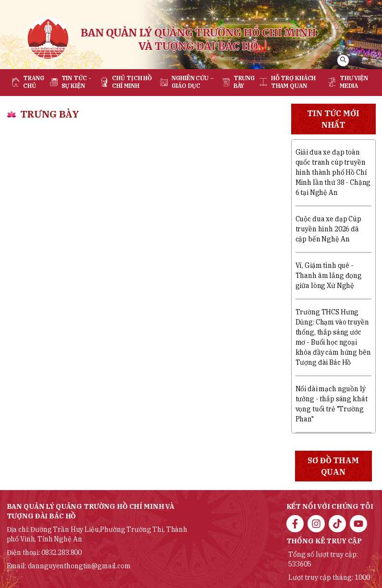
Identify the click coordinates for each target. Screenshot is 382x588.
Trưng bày (244, 82)
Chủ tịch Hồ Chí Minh (132, 82)
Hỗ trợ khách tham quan (294, 82)
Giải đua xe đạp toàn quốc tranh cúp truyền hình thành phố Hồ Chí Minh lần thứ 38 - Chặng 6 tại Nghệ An (333, 172)
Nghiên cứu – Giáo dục (193, 82)
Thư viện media (354, 82)
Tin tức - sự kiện (76, 82)
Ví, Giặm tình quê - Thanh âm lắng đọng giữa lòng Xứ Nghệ (329, 276)
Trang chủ (33, 82)
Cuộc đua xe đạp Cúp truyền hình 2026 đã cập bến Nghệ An (328, 229)
